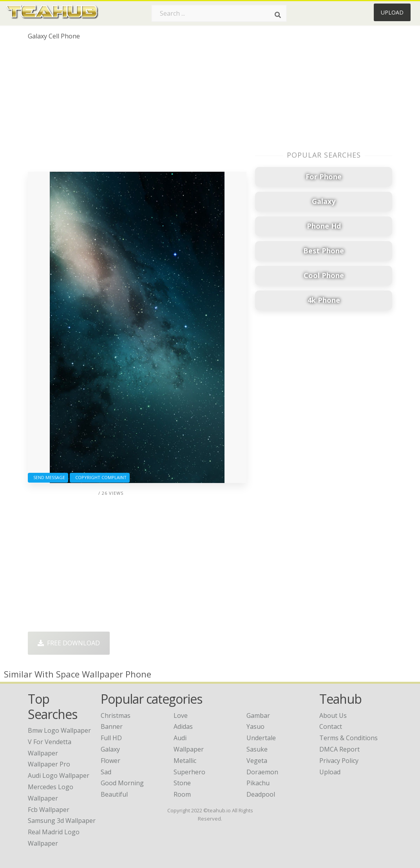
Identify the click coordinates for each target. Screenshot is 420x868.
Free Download (69, 643)
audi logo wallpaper (59, 775)
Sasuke (257, 749)
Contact (331, 726)
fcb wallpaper (49, 810)
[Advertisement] (137, 109)
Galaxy (110, 749)
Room (182, 794)
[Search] (278, 15)
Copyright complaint (100, 477)
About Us (333, 715)
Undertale (261, 738)
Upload (392, 12)
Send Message (48, 477)
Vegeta (257, 761)
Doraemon (262, 772)
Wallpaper (189, 749)
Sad (106, 772)
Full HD (111, 738)
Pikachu (258, 783)
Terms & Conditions (348, 738)
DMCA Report (339, 749)
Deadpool (261, 794)
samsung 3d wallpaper (62, 821)
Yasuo (255, 726)
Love (181, 715)
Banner (112, 726)
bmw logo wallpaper (59, 730)
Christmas (116, 715)
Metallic (185, 761)
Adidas (183, 726)
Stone (182, 783)
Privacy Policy (339, 761)
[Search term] (219, 13)
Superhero (189, 772)
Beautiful (114, 794)
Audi (180, 738)
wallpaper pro (49, 764)
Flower (110, 761)
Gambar (258, 715)
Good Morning (122, 783)
